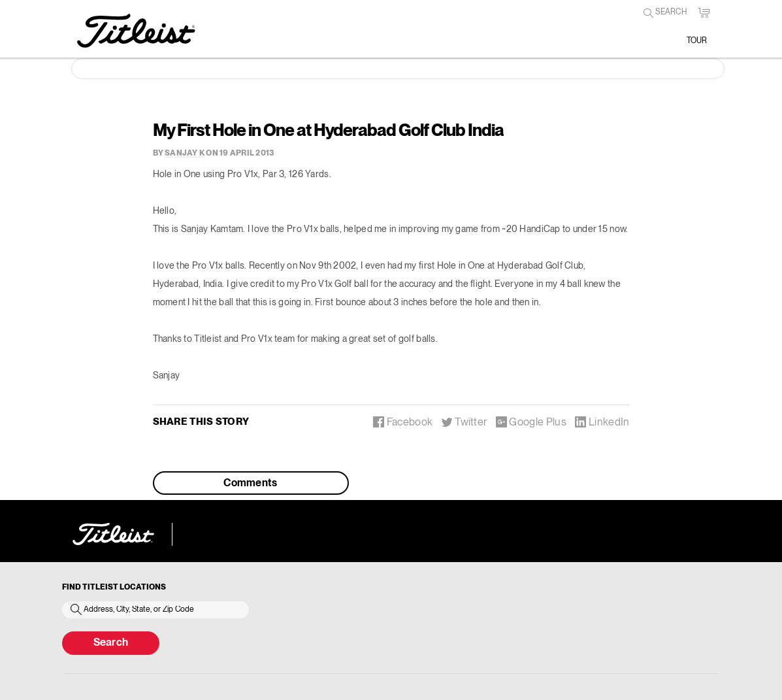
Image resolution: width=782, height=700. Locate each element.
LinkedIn (602, 422)
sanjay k (185, 153)
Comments (251, 484)
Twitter (464, 422)
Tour (697, 41)
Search (111, 643)
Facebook (403, 422)
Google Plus (531, 422)
